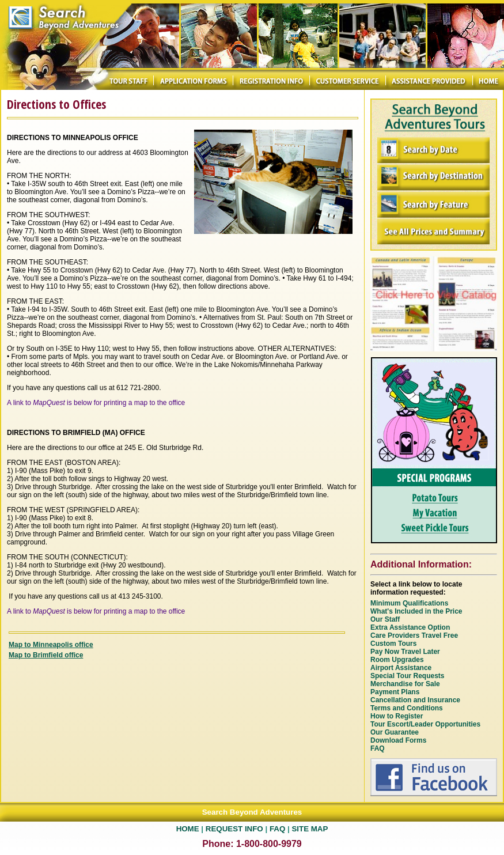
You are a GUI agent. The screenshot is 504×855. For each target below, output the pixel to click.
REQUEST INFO (234, 829)
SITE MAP (310, 829)
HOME (188, 829)
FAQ (277, 829)
